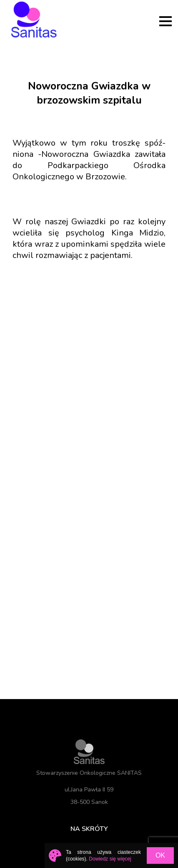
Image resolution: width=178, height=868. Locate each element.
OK (160, 855)
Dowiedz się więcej (110, 859)
